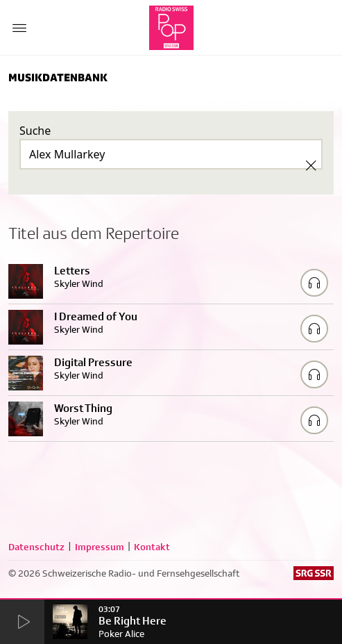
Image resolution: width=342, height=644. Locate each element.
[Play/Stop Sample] (314, 283)
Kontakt (152, 547)
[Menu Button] (19, 28)
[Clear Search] (311, 165)
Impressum (100, 547)
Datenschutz (36, 547)
